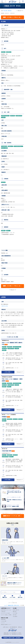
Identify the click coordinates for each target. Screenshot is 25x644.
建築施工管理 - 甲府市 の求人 (14, 605)
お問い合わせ (6, 627)
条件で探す (15, 615)
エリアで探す (15, 613)
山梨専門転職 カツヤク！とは (6, 610)
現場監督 (4, 417)
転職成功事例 (5, 540)
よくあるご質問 (5, 558)
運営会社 (20, 627)
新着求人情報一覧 (16, 610)
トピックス (4, 576)
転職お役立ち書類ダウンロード (14, 583)
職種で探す (15, 612)
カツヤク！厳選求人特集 (13, 506)
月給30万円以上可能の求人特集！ (14, 493)
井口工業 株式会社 (7, 11)
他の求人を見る (5, 306)
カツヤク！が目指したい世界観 (6, 615)
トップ (5, 605)
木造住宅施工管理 (7, 451)
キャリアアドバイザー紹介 (5, 613)
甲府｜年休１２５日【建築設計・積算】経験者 (12, 380)
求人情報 (2, 3)
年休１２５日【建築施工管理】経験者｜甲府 (12, 344)
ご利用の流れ (3, 612)
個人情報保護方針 (13, 627)
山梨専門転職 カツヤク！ (6, 608)
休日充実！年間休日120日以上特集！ (14, 501)
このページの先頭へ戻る (13, 603)
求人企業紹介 (15, 616)
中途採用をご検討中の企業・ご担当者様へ (12, 638)
